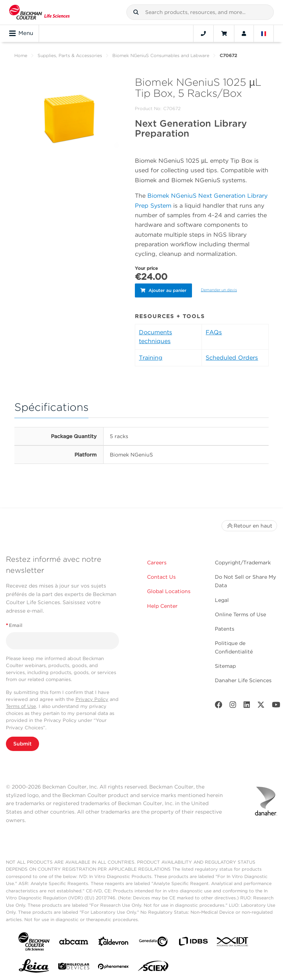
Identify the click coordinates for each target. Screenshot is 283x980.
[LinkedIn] (247, 705)
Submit (22, 742)
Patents (225, 627)
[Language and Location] (264, 34)
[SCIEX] (153, 966)
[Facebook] (219, 705)
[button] (136, 12)
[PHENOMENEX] (113, 966)
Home (21, 55)
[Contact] (203, 34)
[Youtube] (276, 705)
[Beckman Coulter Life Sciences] (39, 12)
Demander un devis (219, 289)
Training (151, 356)
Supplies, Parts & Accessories (70, 55)
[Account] (244, 34)
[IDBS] (193, 942)
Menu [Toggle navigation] (21, 34)
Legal (222, 599)
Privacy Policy (92, 698)
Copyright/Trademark (243, 561)
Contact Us (161, 575)
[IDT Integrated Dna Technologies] (233, 942)
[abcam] (74, 942)
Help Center (162, 604)
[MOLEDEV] (74, 966)
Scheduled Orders (232, 356)
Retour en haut (249, 524)
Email (14, 624)
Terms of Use (21, 705)
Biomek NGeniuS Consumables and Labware (161, 55)
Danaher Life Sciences (243, 679)
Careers (157, 561)
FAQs (214, 331)
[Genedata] (153, 942)
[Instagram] (233, 705)
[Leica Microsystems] (34, 966)
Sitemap (225, 665)
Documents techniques (156, 335)
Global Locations (169, 590)
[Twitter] (261, 705)
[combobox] (200, 12)
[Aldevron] (113, 942)
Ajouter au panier (163, 290)
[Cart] (224, 34)
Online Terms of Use (240, 613)
